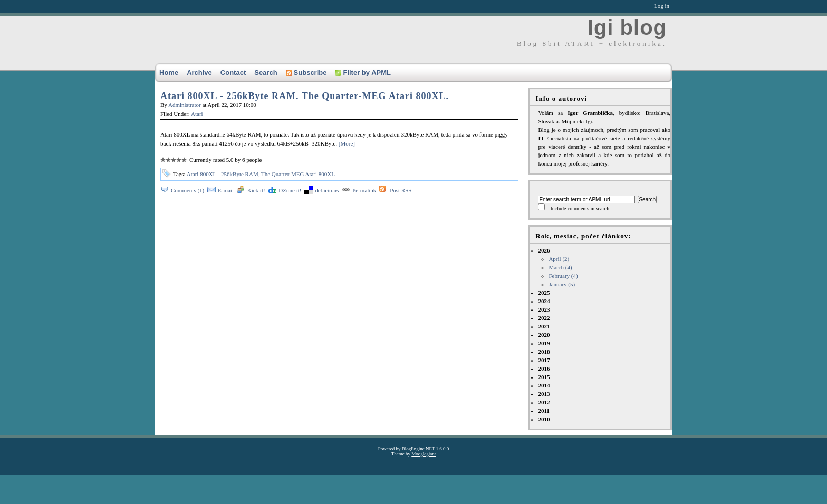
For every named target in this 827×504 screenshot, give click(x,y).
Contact (233, 72)
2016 (544, 369)
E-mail (226, 190)
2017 (544, 360)
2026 (604, 268)
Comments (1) (187, 190)
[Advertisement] (197, 480)
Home (169, 72)
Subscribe (306, 72)
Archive (199, 72)
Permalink (364, 190)
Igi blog (627, 27)
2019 (544, 343)
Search (266, 72)
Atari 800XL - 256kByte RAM (223, 174)
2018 (544, 352)
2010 (544, 419)
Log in (662, 6)
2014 (544, 385)
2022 (544, 318)
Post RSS (401, 190)
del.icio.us (327, 190)
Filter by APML (363, 72)
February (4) (563, 276)
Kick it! (256, 190)
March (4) (560, 267)
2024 (544, 301)
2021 (544, 326)
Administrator (185, 105)
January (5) (562, 284)
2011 (544, 411)
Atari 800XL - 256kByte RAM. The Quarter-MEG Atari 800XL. (305, 96)
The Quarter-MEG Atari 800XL (298, 174)
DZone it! (290, 190)
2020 (544, 335)
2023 (544, 309)
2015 (544, 377)
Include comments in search (580, 209)
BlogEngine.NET (419, 449)
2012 (544, 402)
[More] (347, 143)
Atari (197, 114)
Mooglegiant (424, 454)
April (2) (559, 259)
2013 (544, 394)
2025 (544, 293)
